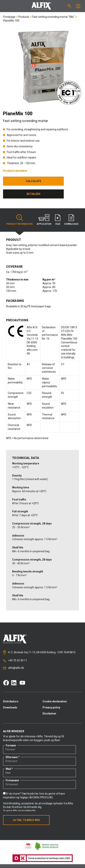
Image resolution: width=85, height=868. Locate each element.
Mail (8, 769)
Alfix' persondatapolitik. (24, 810)
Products (24, 17)
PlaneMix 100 (11, 21)
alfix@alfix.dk (13, 668)
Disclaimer (49, 714)
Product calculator (15, 171)
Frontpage (9, 17)
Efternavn (12, 757)
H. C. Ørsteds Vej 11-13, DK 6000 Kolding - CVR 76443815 (39, 653)
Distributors (11, 701)
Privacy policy (51, 707)
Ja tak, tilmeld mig (26, 820)
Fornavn (11, 745)
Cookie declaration (55, 701)
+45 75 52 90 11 (15, 661)
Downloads (10, 707)
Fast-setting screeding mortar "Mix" (53, 17)
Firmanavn (12, 780)
